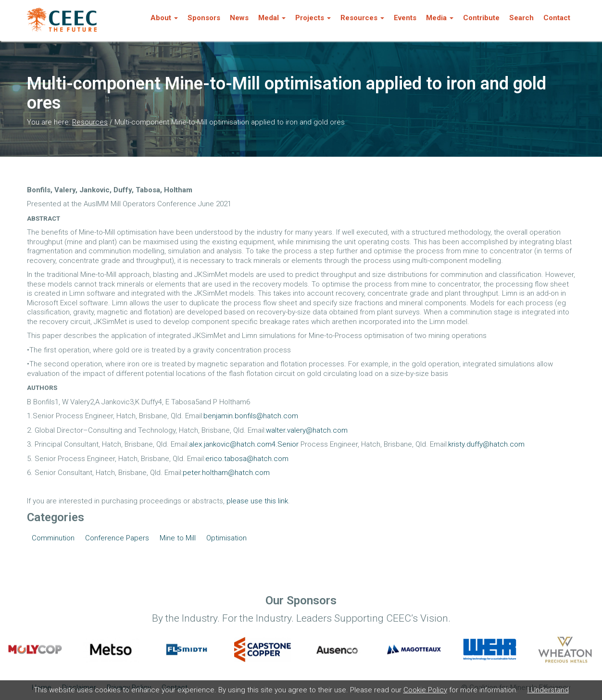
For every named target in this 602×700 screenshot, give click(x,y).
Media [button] (440, 18)
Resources (90, 122)
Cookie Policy (425, 690)
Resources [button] (362, 18)
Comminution (53, 538)
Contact (557, 18)
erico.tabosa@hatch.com (247, 459)
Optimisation (226, 538)
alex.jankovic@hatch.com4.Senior (244, 444)
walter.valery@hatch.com (307, 430)
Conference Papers (117, 538)
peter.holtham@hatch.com (226, 473)
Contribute (481, 18)
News (239, 18)
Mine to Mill (178, 538)
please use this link (257, 501)
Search (521, 18)
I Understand (548, 690)
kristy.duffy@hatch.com (486, 444)
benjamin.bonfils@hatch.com (251, 416)
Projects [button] (313, 18)
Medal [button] (272, 18)
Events (405, 18)
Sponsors (204, 18)
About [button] (164, 18)
